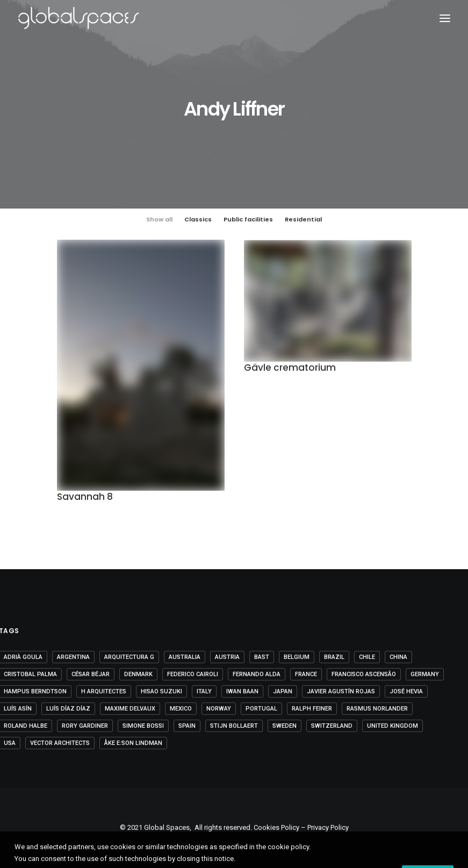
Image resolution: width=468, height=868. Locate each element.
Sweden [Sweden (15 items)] (285, 726)
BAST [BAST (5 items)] (262, 657)
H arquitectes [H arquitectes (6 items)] (104, 691)
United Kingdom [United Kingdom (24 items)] (393, 726)
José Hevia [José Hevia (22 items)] (406, 691)
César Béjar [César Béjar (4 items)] (91, 674)
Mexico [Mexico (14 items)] (181, 709)
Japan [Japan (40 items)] (283, 691)
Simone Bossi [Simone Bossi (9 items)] (143, 726)
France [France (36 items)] (306, 674)
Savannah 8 (85, 498)
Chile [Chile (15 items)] (367, 657)
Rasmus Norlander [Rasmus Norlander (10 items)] (377, 709)
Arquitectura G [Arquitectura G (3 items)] (129, 657)
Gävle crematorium (290, 370)
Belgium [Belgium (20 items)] (297, 657)
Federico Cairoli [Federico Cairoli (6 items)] (193, 674)
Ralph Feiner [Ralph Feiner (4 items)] (312, 709)
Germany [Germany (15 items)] (425, 674)
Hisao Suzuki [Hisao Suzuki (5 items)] (161, 691)
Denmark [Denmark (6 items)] (138, 674)
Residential (303, 219)
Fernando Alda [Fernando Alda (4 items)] (257, 674)
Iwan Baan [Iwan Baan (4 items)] (242, 691)
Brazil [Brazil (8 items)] (334, 657)
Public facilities (248, 219)
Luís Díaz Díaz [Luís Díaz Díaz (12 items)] (68, 709)
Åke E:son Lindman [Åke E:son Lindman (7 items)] (133, 743)
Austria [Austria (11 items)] (227, 657)
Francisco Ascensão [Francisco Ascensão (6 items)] (364, 674)
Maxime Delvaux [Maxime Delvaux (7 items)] (130, 709)
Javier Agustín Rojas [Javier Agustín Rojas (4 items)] (341, 691)
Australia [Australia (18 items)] (185, 657)
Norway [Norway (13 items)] (219, 709)
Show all (159, 219)
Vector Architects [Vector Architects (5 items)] (60, 743)
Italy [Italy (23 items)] (204, 691)
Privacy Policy (328, 827)
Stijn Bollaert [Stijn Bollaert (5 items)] (234, 726)
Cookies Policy (276, 827)
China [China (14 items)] (398, 657)
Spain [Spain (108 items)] (187, 726)
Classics (198, 219)
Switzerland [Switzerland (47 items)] (332, 726)
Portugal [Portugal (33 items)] (261, 709)
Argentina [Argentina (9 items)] (73, 657)
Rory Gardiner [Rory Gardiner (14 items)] (85, 726)
